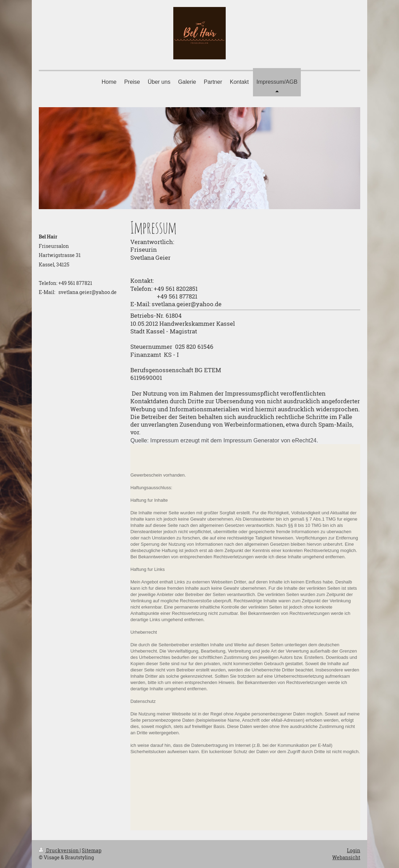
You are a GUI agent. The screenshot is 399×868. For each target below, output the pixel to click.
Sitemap (92, 850)
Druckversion (59, 850)
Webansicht (346, 857)
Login (354, 850)
